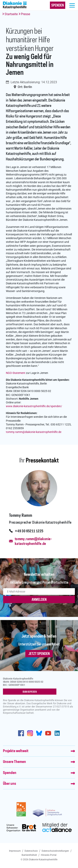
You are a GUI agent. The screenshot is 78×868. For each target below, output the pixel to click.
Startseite (11, 14)
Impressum (15, 851)
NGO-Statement (16, 373)
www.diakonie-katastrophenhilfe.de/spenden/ (34, 406)
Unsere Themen (14, 762)
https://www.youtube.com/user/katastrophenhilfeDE (48, 733)
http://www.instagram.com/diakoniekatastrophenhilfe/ (30, 733)
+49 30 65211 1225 (29, 531)
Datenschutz (31, 851)
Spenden (10, 773)
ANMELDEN (39, 600)
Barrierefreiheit (29, 855)
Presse (25, 14)
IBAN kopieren (30, 692)
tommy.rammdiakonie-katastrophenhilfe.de (34, 432)
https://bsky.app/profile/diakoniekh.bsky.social (39, 733)
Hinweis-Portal (49, 855)
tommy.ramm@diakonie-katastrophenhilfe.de (33, 542)
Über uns (10, 784)
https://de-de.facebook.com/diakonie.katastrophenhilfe (21, 733)
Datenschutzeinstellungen (55, 851)
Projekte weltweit (16, 751)
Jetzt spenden (39, 654)
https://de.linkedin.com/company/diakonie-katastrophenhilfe (57, 733)
